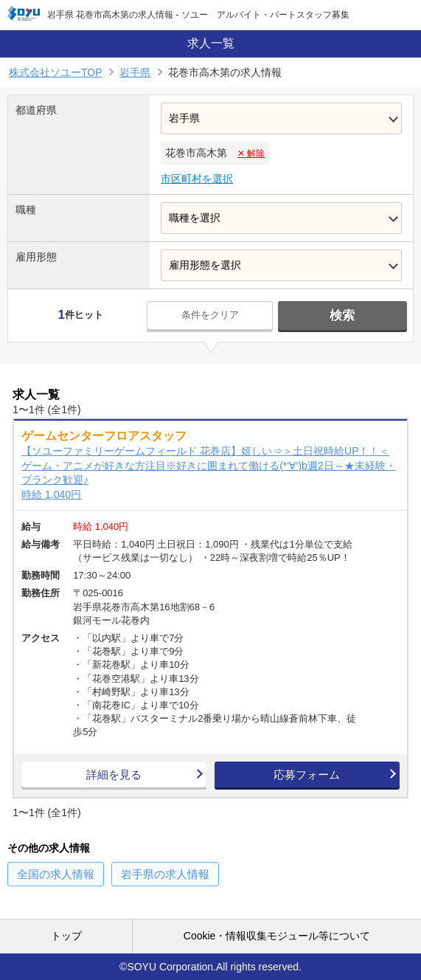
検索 (342, 315)
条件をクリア (210, 315)
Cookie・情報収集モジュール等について (277, 936)
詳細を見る (114, 774)
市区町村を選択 (197, 179)
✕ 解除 (251, 153)
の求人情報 (56, 874)
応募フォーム (307, 774)
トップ (66, 936)
